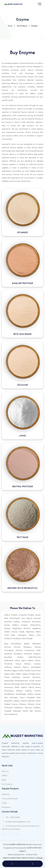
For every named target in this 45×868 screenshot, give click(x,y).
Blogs (4, 780)
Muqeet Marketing (18, 844)
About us (5, 771)
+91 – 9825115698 (13, 817)
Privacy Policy (28, 858)
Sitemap (39, 858)
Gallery (5, 775)
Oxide (4, 803)
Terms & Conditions (11, 858)
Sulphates (6, 794)
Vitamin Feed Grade (10, 799)
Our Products (7, 784)
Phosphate (6, 807)
